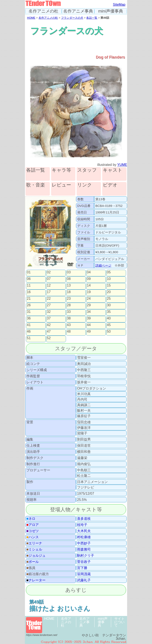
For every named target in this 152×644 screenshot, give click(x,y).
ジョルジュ (36, 556)
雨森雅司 (84, 549)
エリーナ (34, 543)
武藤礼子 (84, 580)
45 (109, 325)
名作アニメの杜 (43, 11)
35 (109, 312)
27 (49, 305)
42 (49, 325)
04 (89, 272)
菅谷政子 (84, 562)
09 (89, 279)
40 (109, 318)
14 (89, 285)
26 (29, 305)
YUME (122, 165)
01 (29, 272)
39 (89, 318)
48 (69, 332)
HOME (31, 18)
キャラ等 (61, 170)
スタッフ (87, 170)
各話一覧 (92, 18)
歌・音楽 (36, 185)
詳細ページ (103, 265)
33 (69, 312)
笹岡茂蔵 (84, 574)
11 (29, 285)
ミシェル (34, 549)
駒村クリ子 (86, 556)
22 (49, 299)
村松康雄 (84, 537)
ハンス (33, 537)
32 (49, 312)
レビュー (61, 185)
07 (49, 279)
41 (29, 325)
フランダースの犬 (72, 18)
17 (49, 292)
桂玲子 (82, 525)
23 (69, 299)
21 (29, 299)
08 (69, 279)
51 (29, 338)
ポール (33, 562)
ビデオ (110, 185)
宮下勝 (82, 568)
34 (89, 312)
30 (109, 305)
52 (49, 338)
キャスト (113, 170)
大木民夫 (84, 531)
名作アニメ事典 (78, 11)
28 (69, 305)
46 (29, 332)
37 (49, 318)
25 (109, 299)
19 (89, 292)
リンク (85, 185)
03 (69, 272)
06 (29, 279)
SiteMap (119, 5)
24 (89, 299)
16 (29, 292)
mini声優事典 (111, 11)
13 (69, 285)
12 (49, 285)
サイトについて (119, 622)
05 (109, 272)
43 (69, 325)
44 (89, 325)
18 (69, 292)
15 (109, 285)
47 (49, 332)
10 (109, 279)
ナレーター (36, 580)
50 (109, 332)
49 (89, 332)
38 (69, 318)
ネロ (31, 519)
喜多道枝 (84, 519)
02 (49, 272)
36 (29, 318)
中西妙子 (84, 543)
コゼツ (33, 531)
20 (109, 292)
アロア (33, 525)
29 (89, 305)
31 (29, 312)
